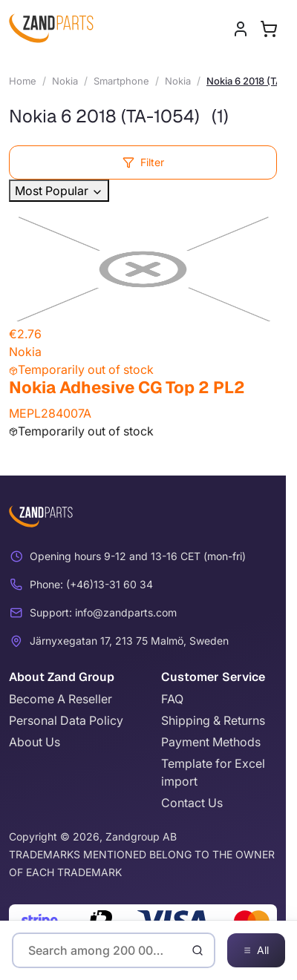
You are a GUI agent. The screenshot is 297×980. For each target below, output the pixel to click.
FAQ (172, 699)
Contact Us (192, 803)
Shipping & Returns (213, 720)
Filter (143, 162)
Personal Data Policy (66, 720)
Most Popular (59, 191)
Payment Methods (211, 742)
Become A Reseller (61, 699)
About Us (35, 742)
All (256, 950)
